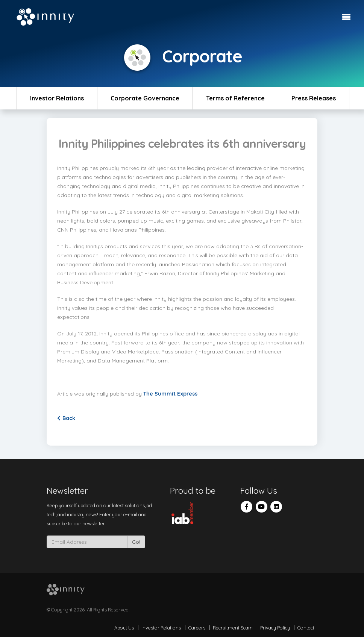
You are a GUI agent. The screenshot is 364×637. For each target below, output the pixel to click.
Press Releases (314, 98)
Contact (306, 628)
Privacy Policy (275, 628)
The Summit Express (171, 394)
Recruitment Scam (233, 628)
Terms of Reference (235, 98)
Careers (197, 628)
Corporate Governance (145, 98)
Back (66, 418)
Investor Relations (57, 98)
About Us (124, 628)
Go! (136, 542)
